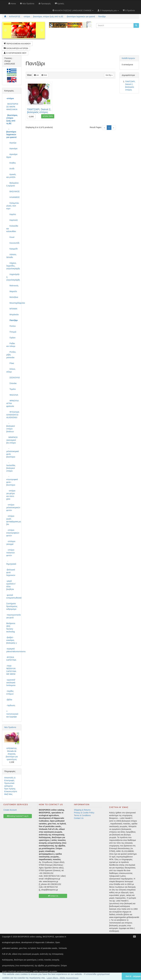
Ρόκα (10, 363)
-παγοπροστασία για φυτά (13, 616)
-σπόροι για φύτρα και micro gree (11, 495)
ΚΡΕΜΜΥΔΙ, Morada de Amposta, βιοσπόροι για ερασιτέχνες (12, 754)
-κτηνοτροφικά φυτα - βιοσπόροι (12, 481)
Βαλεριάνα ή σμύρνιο (12, 184)
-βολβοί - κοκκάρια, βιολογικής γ (12, 640)
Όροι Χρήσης (10, 789)
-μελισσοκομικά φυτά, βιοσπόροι (13, 453)
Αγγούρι (11, 143)
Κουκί (10, 237)
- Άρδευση (11, 705)
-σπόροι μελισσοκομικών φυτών (13, 507)
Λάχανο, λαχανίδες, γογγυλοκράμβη (13, 266)
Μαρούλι (12, 291)
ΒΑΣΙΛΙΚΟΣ (13, 191)
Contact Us (79, 818)
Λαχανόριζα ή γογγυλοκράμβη (13, 277)
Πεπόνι (11, 326)
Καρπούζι (12, 220)
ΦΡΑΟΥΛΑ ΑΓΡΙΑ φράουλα (12, 403)
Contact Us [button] (53, 896)
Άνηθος (11, 163)
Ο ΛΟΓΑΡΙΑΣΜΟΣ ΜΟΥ (15, 53)
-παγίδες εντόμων (10, 692)
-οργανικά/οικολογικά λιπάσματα (11, 683)
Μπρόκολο (12, 315)
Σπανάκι (11, 383)
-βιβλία (9, 700)
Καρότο (11, 214)
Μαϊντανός (12, 286)
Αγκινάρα (12, 149)
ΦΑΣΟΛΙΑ (12, 395)
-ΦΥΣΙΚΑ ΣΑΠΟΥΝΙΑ (11, 659)
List (36, 75)
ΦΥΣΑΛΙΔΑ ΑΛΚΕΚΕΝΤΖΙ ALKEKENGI (13, 415)
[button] (116, 976)
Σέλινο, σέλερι (11, 370)
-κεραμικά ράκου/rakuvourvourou (13, 650)
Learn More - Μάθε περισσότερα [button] (63, 978)
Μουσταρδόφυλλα (13, 303)
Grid (44, 75)
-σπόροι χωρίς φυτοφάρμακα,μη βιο (13, 520)
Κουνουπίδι (13, 243)
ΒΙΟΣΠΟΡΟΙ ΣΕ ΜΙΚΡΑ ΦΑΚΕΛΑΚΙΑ (12, 107)
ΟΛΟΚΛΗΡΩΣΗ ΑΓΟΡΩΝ (16, 48)
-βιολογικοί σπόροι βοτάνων (11, 427)
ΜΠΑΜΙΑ (12, 309)
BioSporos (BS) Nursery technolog (11, 628)
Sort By (109, 75)
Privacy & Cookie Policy (84, 813)
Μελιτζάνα (12, 297)
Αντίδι (10, 169)
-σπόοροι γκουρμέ (11, 543)
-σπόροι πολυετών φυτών (11, 553)
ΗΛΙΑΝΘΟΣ (13, 197)
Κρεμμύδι (12, 249)
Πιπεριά (11, 332)
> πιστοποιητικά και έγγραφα (12, 714)
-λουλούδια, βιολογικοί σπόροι (11, 467)
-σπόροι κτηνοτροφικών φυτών (13, 533)
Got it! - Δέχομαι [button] (133, 976)
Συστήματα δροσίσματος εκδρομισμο (12, 606)
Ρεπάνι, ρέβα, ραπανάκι (11, 355)
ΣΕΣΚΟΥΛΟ (13, 378)
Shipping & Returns (82, 810)
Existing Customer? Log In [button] (18, 816)
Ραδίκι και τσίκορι (11, 345)
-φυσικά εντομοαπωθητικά (13, 596)
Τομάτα (11, 389)
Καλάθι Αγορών (128, 58)
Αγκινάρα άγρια (12, 156)
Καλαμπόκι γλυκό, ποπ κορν (13, 206)
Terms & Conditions (82, 815)
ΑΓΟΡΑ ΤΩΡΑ (48, 116)
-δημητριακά (11, 563)
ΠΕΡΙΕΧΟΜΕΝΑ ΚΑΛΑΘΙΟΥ (17, 44)
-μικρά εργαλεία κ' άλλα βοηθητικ (11, 585)
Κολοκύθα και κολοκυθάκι (12, 229)
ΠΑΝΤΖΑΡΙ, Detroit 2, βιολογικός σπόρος (39, 111)
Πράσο (11, 338)
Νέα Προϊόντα (10, 727)
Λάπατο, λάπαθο (11, 256)
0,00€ (31, 117)
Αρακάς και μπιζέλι (11, 176)
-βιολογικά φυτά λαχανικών (11, 572)
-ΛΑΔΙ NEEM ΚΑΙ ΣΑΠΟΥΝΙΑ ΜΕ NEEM (11, 670)
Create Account (10, 810)
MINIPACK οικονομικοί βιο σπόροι (12, 440)
